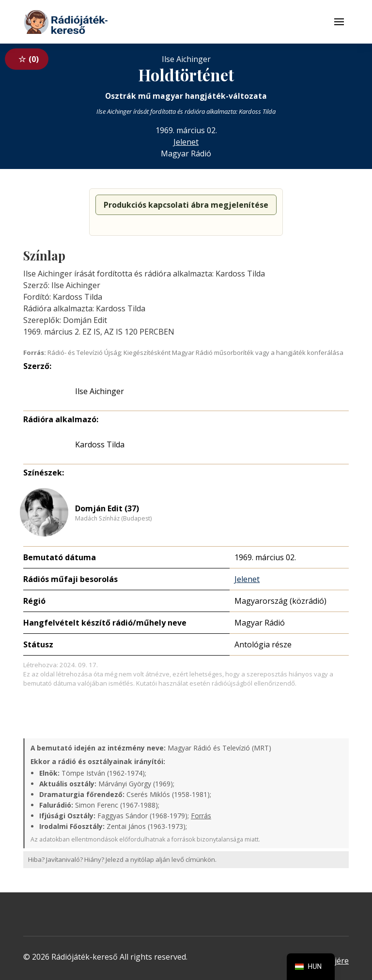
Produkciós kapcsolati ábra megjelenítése (186, 205)
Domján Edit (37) (107, 508)
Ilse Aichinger (100, 391)
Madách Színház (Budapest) (113, 519)
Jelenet (186, 142)
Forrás (201, 816)
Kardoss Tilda (100, 444)
